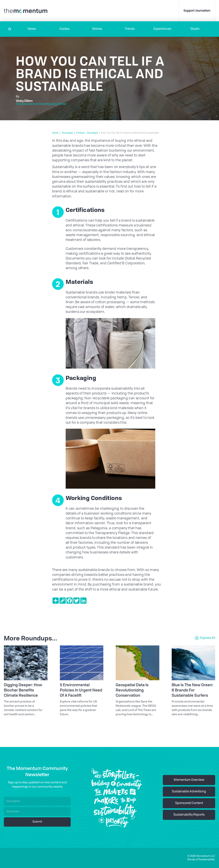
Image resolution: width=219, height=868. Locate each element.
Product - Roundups (87, 133)
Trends (130, 29)
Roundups (67, 133)
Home (55, 133)
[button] (32, 29)
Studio (195, 29)
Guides (65, 29)
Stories (97, 29)
